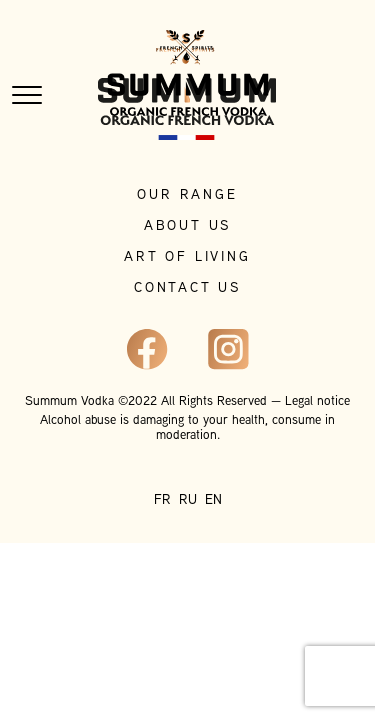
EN (213, 500)
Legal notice (317, 402)
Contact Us (187, 288)
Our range (187, 195)
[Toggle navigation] (27, 95)
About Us (187, 226)
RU (188, 500)
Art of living (187, 257)
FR (162, 500)
